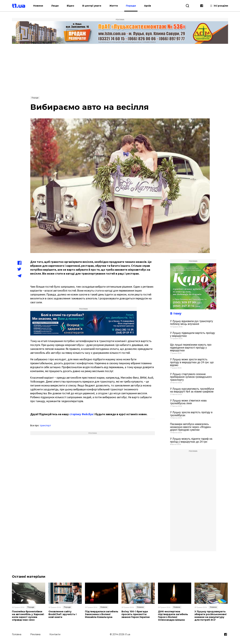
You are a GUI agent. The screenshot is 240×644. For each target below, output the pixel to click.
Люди (61, 6)
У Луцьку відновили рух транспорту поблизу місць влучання (192, 323)
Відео (76, 6)
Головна (17, 634)
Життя (119, 6)
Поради (137, 6)
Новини (44, 6)
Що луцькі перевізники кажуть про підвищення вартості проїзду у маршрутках (191, 348)
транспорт (45, 425)
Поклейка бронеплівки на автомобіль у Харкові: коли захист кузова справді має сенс (28, 616)
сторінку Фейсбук (81, 414)
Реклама (35, 634)
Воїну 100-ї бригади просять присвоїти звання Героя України (136, 614)
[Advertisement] (120, 70)
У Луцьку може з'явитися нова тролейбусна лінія (188, 402)
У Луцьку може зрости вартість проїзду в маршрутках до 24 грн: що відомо (192, 362)
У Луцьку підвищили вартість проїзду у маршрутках (193, 334)
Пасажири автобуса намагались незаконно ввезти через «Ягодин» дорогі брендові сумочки (191, 427)
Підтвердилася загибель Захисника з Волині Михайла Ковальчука (101, 614)
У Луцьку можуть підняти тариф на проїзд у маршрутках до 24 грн (191, 440)
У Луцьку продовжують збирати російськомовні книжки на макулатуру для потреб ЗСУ (210, 616)
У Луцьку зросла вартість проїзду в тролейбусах (191, 414)
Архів (153, 6)
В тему (176, 313)
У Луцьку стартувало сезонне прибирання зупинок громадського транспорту (191, 377)
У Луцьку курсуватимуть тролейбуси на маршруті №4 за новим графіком (192, 390)
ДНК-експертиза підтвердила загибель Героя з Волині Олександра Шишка (172, 616)
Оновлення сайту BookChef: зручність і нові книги (62, 614)
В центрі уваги (98, 6)
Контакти (55, 634)
